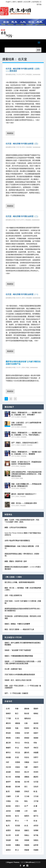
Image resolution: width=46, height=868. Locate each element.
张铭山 (27, 835)
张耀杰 (18, 845)
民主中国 (12, 74)
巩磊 (17, 728)
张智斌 (27, 840)
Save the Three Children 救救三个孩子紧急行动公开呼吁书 (23, 534)
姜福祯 (27, 738)
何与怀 (27, 733)
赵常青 (36, 845)
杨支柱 (8, 821)
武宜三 (18, 806)
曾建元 (27, 830)
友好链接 (35, 2)
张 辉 (17, 835)
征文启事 (27, 2)
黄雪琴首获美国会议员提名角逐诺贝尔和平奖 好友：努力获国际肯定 (23, 610)
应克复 (18, 826)
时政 (28, 367)
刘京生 (27, 757)
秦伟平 (8, 782)
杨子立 (36, 816)
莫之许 (27, 772)
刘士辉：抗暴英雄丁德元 (13, 669)
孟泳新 (8, 772)
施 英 (8, 791)
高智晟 (8, 728)
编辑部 (20, 2)
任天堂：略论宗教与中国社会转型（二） (22, 216)
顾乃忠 (36, 728)
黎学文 (8, 752)
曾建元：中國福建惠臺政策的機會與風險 (19, 656)
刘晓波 (27, 762)
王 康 (17, 796)
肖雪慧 (18, 811)
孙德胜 (18, 791)
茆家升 (36, 767)
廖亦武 (27, 752)
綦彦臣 (36, 777)
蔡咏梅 (27, 709)
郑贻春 (27, 850)
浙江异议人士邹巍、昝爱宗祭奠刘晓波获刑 (20, 582)
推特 (14, 2)
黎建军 (8, 748)
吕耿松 (18, 767)
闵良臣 (18, 772)
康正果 (8, 743)
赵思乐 (8, 850)
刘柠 (8, 762)
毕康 (17, 709)
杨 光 (17, 816)
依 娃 (35, 821)
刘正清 (8, 767)
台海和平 (24, 445)
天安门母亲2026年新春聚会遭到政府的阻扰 (20, 674)
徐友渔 (8, 816)
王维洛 (8, 801)
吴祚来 (8, 811)
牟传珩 (36, 772)
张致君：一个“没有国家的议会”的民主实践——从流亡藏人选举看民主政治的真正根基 (23, 662)
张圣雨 (8, 845)
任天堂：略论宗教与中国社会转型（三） (22, 144)
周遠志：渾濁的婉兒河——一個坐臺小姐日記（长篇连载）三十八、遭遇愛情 (26, 453)
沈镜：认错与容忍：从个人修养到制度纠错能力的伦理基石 (26, 424)
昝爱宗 (8, 830)
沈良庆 (36, 787)
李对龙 (27, 743)
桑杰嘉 (8, 787)
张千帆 (36, 835)
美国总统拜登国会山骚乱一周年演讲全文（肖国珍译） (22, 555)
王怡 (17, 801)
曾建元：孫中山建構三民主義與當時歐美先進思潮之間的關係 (23, 644)
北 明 (8, 709)
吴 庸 (35, 806)
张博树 (36, 830)
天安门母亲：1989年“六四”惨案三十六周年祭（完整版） (23, 602)
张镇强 (27, 845)
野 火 (17, 821)
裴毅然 (27, 777)
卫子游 (36, 801)
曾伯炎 (18, 830)
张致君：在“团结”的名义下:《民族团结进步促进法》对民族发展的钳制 (26, 463)
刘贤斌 (18, 762)
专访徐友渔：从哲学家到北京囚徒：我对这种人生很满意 (23, 617)
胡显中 (36, 733)
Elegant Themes (13, 862)
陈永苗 (27, 713)
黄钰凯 (8, 738)
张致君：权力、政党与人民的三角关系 (18, 680)
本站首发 (29, 74)
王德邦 (8, 796)
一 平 (26, 821)
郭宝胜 (8, 733)
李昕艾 (36, 748)
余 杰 (26, 826)
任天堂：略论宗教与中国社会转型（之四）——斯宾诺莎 (23, 70)
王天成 (36, 796)
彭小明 (27, 782)
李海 (35, 743)
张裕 (17, 840)
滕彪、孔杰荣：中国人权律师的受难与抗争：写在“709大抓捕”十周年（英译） (22, 521)
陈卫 (17, 713)
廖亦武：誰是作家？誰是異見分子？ (24, 494)
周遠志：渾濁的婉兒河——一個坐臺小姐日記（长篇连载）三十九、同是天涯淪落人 (26, 434)
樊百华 (8, 723)
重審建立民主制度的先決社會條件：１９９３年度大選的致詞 (23, 568)
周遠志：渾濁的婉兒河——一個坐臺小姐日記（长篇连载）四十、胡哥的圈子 (26, 414)
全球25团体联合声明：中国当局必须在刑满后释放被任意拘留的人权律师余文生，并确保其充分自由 (26, 474)
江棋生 (18, 738)
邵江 (26, 787)
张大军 (8, 835)
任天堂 (36, 782)
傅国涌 (18, 723)
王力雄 (27, 796)
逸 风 (8, 826)
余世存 (36, 826)
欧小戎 (8, 777)
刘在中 (36, 762)
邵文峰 (18, 787)
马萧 (26, 767)
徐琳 (35, 811)
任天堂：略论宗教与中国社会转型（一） (22, 294)
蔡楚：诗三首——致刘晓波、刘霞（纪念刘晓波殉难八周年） (23, 589)
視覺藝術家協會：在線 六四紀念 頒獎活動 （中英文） (22, 547)
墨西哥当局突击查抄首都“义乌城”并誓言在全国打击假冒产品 (23, 363)
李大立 (18, 743)
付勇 (26, 723)
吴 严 (26, 806)
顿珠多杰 (27, 718)
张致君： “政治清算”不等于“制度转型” (18, 650)
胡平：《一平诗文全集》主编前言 (16, 693)
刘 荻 (17, 757)
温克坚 (8, 806)
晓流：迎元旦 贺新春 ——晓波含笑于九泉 (19, 629)
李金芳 (27, 748)
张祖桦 (8, 840)
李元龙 (18, 752)
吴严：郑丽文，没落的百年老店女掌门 (25, 443)
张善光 (36, 840)
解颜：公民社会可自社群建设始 (16, 527)
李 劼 (17, 748)
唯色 (26, 801)
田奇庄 (27, 791)
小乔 (26, 811)
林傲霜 (36, 752)
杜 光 (17, 718)
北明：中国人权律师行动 (13, 595)
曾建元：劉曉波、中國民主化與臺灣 (17, 624)
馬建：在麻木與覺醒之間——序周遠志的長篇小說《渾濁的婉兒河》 (26, 485)
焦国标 (36, 738)
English (8, 2)
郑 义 (17, 850)
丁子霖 (8, 718)
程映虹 (36, 713)
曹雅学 (36, 709)
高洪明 (36, 723)
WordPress (30, 862)
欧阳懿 (18, 777)
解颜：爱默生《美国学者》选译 (16, 561)
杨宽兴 (27, 816)
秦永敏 (18, 782)
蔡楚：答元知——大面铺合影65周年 (24, 503)
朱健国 (36, 850)
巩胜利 (27, 728)
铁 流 (35, 791)
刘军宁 (36, 757)
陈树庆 (8, 713)
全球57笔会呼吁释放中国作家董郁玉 (17, 540)
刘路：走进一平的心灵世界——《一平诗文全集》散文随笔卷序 (23, 687)
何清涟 (18, 733)
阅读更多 (10, 133)
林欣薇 (8, 757)
